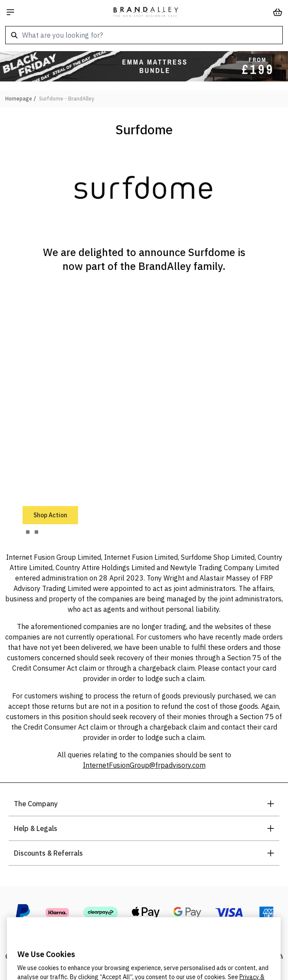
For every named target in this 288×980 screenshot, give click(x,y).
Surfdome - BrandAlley (67, 99)
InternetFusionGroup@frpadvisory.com (144, 765)
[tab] (28, 532)
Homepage (19, 99)
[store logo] (146, 12)
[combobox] (144, 35)
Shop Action (50, 515)
